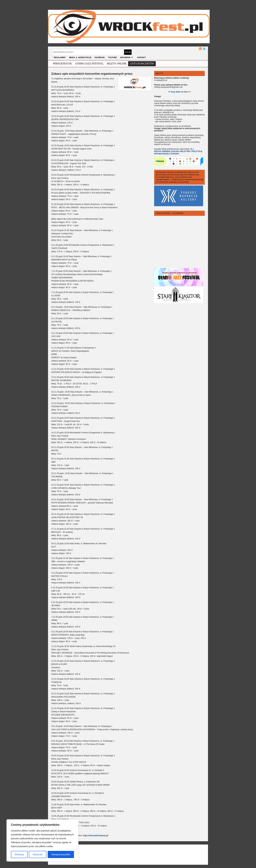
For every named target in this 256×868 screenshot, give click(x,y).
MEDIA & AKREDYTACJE (80, 57)
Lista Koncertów (142, 64)
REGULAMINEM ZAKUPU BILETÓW (172, 151)
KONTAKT (141, 57)
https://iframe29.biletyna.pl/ (96, 836)
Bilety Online (117, 64)
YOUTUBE (112, 57)
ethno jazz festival (90, 64)
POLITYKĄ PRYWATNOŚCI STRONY (178, 153)
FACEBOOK (100, 57)
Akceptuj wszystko (61, 854)
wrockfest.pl (63, 64)
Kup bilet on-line (179, 92)
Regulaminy (60, 57)
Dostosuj (19, 854)
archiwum (127, 57)
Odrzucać (38, 854)
